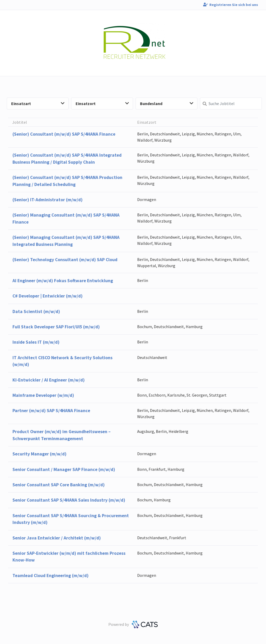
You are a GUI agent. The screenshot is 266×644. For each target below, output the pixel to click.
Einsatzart (38, 103)
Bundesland (167, 103)
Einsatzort (102, 103)
